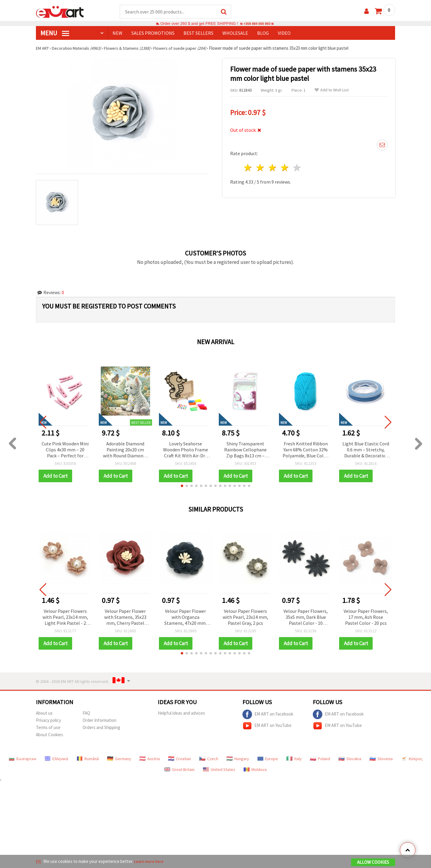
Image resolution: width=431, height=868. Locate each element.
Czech (209, 759)
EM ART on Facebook (268, 715)
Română (88, 759)
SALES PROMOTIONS (153, 33)
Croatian (180, 759)
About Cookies (50, 735)
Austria (150, 759)
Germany (119, 759)
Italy (294, 759)
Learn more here (150, 862)
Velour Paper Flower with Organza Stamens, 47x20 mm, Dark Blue (186, 618)
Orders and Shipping (101, 728)
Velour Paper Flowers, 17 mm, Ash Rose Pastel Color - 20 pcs (366, 617)
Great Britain (179, 770)
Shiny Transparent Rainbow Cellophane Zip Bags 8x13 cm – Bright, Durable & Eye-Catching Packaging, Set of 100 (245, 450)
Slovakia (350, 759)
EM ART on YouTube (267, 726)
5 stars (297, 166)
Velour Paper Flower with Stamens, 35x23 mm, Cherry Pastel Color (125, 618)
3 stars (273, 166)
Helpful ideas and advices (181, 713)
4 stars (285, 166)
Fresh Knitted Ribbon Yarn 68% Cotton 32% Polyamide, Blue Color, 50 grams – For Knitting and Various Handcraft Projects (306, 450)
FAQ (86, 713)
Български (22, 759)
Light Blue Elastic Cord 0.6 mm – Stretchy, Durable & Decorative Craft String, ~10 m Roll (366, 450)
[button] (182, 486)
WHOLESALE (235, 33)
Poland (320, 759)
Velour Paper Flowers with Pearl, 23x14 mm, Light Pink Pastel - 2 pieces (65, 618)
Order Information (100, 720)
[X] (38, 862)
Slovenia (381, 759)
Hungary (238, 759)
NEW (117, 33)
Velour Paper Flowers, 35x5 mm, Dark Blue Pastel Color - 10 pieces (306, 618)
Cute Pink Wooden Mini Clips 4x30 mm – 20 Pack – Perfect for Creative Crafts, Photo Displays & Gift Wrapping (65, 450)
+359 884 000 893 (257, 24)
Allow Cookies (373, 862)
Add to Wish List (332, 90)
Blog (263, 33)
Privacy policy (48, 720)
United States (219, 770)
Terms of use (48, 728)
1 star (248, 166)
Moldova (255, 770)
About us (44, 713)
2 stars (261, 166)
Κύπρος (412, 759)
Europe (268, 759)
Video (284, 33)
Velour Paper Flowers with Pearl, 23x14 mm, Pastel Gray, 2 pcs (245, 617)
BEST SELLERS (198, 33)
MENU (55, 33)
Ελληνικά (56, 759)
